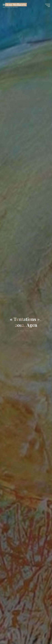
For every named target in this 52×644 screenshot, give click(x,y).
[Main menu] (48, 5)
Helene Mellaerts (14, 5)
